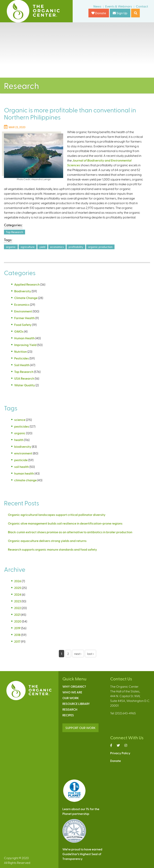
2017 (17, 641)
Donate (99, 13)
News (97, 6)
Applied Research (27, 284)
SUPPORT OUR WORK (80, 728)
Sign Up (120, 13)
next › (78, 654)
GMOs (19, 331)
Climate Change (26, 298)
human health (24, 473)
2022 (18, 608)
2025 (18, 588)
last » (91, 654)
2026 (18, 581)
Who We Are (72, 692)
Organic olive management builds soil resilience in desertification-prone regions (65, 523)
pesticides (22, 426)
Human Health (24, 338)
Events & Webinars (119, 6)
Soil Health (22, 365)
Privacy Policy (120, 753)
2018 (17, 635)
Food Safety (23, 325)
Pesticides (22, 358)
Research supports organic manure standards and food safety (52, 549)
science (20, 420)
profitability (76, 247)
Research (70, 709)
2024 (18, 594)
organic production (100, 247)
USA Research (24, 378)
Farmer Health (24, 318)
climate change (25, 480)
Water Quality (25, 385)
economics (57, 247)
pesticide (21, 460)
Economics (22, 304)
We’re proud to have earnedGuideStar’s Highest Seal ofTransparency (82, 854)
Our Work (71, 698)
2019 (17, 628)
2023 (18, 601)
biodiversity (23, 446)
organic (11, 247)
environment (23, 453)
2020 (18, 621)
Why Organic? (74, 686)
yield (42, 247)
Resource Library (76, 704)
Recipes (68, 715)
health (19, 440)
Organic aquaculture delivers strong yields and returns (47, 541)
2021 (17, 615)
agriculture (28, 247)
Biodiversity (23, 291)
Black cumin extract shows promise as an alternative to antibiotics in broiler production (70, 532)
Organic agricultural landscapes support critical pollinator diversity (57, 515)
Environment (23, 311)
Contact (142, 6)
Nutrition (21, 351)
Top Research (15, 232)
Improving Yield (25, 345)
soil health (22, 467)
